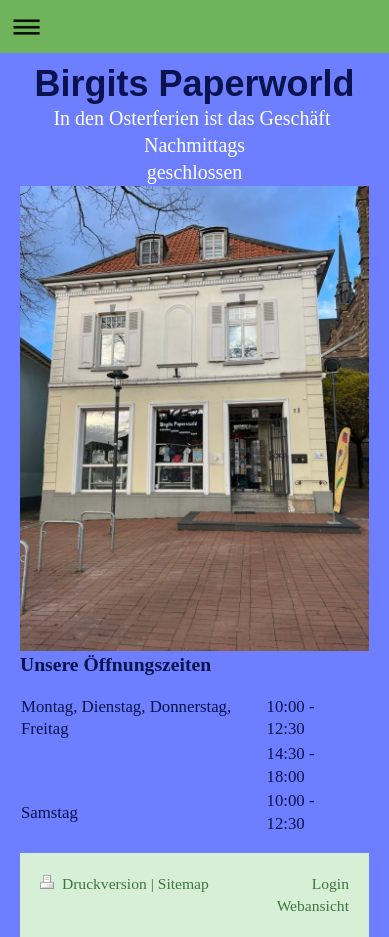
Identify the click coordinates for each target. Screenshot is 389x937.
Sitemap (183, 883)
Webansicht (313, 905)
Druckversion (95, 883)
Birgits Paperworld (194, 83)
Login (330, 883)
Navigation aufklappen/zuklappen (194, 26)
